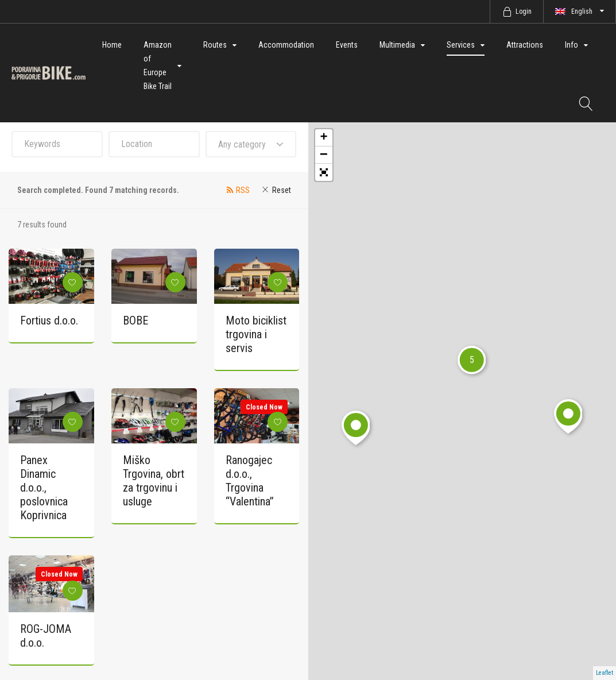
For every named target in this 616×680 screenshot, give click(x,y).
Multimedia (397, 45)
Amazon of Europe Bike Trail (158, 65)
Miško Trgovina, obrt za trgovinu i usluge (154, 481)
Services (461, 45)
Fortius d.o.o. (49, 320)
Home (112, 45)
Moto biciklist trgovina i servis (256, 334)
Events (347, 45)
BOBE (135, 320)
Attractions (525, 45)
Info (572, 45)
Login (524, 11)
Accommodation (286, 45)
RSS (243, 190)
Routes (215, 45)
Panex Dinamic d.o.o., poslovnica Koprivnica (44, 488)
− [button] (324, 155)
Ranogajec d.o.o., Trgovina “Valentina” (250, 481)
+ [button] (324, 138)
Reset (282, 190)
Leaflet (605, 673)
